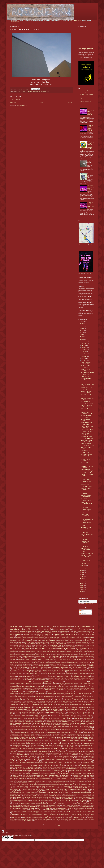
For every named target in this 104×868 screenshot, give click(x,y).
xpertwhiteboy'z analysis (79, 818)
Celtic (38, 652)
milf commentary (33, 720)
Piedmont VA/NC (25, 737)
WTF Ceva (68, 818)
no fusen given (46, 729)
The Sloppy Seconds (24, 794)
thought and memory (84, 797)
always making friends (83, 633)
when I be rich (67, 811)
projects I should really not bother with (50, 742)
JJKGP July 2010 (90, 701)
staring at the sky (60, 772)
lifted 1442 (48, 711)
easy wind (85, 667)
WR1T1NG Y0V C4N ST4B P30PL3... (86, 441)
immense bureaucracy (49, 697)
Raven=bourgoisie (14, 747)
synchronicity (19, 780)
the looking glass (60, 791)
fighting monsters (42, 675)
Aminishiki (36, 634)
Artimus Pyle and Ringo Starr (53, 638)
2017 (82, 568)
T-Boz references (27, 780)
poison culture (59, 739)
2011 (82, 581)
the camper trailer (46, 783)
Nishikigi (30, 729)
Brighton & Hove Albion (40, 647)
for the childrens (40, 678)
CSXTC (41, 659)
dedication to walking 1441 (64, 661)
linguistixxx (12, 712)
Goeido (81, 683)
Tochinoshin (84, 799)
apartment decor (72, 636)
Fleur (92, 675)
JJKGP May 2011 (14, 704)
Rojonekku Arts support (44, 753)
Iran (85, 698)
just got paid (20, 706)
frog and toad (53, 680)
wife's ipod (86, 813)
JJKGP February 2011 (43, 701)
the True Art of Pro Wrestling (71, 794)
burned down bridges (15, 648)
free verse (35, 680)
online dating (64, 733)
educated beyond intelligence (19, 669)
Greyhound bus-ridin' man (29, 687)
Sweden (71, 778)
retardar (28, 752)
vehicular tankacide (65, 807)
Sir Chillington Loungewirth (37, 766)
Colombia (43, 656)
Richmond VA (54, 752)
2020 (82, 335)
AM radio (91, 633)
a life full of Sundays (27, 631)
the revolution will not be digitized (82, 793)
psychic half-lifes (77, 742)
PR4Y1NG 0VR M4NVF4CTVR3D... (87, 486)
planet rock (54, 737)
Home (42, 103)
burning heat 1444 (63, 648)
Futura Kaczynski (22, 682)
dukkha (53, 667)
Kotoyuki (91, 706)
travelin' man (46, 91)
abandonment (63, 631)
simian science (91, 764)
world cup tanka (16, 818)
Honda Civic (51, 692)
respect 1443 (79, 750)
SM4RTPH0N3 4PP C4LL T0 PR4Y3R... (88, 374)
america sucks (27, 634)
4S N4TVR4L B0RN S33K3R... (86, 489)
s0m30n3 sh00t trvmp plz (55, 755)
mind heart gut (50, 720)
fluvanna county (28, 677)
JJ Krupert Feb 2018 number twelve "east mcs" (87, 524)
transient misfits (51, 802)
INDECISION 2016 (88, 697)
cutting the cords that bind (65, 660)
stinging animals (15, 774)
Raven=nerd (39, 747)
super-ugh (71, 777)
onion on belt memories (52, 733)
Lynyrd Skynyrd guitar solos (86, 714)
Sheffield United (86, 763)
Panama (42, 734)
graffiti (61, 685)
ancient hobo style (85, 634)
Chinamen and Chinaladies (73, 653)
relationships (13, 750)
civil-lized (48, 655)
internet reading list (48, 698)
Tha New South (80, 781)
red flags (65, 748)
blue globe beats (84, 644)
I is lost (35, 695)
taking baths (71, 780)
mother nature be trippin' (77, 722)
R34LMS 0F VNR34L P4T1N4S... (86, 539)
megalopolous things (22, 719)
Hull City (20, 693)
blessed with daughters (74, 644)
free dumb (27, 680)
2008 (82, 588)
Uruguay (69, 805)
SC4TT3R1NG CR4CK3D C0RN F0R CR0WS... (88, 402)
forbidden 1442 (51, 678)
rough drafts (12, 755)
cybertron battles (77, 659)
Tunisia (38, 804)
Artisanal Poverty (65, 638)
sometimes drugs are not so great (23, 770)
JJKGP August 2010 (78, 700)
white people (39, 813)
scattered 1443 (71, 758)
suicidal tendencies (87, 775)
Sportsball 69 (34, 772)
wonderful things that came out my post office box (52, 816)
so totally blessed (47, 769)
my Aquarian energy (64, 723)
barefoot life (61, 639)
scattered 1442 (61, 758)
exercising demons (45, 672)
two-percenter (60, 804)
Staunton (71, 772)
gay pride (61, 682)
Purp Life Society (22, 744)
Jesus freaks (47, 700)
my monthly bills (46, 725)
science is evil (22, 759)
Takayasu (58, 780)
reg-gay (91, 748)
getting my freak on (20, 683)
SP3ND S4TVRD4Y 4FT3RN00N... (86, 363)
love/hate (62, 714)
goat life (55, 683)
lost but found (34, 714)
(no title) (89, 161)
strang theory (45, 774)
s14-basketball (72, 755)
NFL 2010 (12, 729)
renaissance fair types (31, 750)
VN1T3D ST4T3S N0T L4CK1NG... (87, 532)
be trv (19, 641)
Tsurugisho (33, 804)
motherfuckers (89, 722)
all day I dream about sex (54, 633)
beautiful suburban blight (75, 641)
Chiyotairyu (19, 655)
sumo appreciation (14, 777)
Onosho (71, 733)
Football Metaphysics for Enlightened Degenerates (79, 677)
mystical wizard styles (26, 726)
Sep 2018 (84, 347)
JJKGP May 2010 (88, 703)
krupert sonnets (13, 708)
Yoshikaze (65, 819)
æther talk (88, 631)
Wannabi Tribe (13, 810)
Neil (16, 728)
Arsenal (24, 638)
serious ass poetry (87, 761)
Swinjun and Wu (88, 778)
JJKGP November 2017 (49, 704)
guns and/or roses (63, 687)
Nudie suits (15, 731)
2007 (82, 590)
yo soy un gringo (56, 819)
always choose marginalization (69, 633)
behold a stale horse (29, 642)
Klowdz (74, 706)
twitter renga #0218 (86, 376)
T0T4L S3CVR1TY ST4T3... (86, 370)
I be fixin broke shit (59, 693)
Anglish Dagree (27, 636)
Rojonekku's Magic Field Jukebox (70, 753)
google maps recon (23, 685)
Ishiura (89, 698)
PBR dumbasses (69, 734)
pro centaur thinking (23, 742)
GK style (33, 683)
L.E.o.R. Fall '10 (64, 708)
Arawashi (91, 636)
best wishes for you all (70, 642)
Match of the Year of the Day (60, 717)
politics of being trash (75, 739)
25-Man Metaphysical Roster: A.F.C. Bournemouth (87, 456)
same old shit (81, 756)
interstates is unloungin (68, 698)
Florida (20, 677)
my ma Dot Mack (37, 725)
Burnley (72, 648)
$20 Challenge (60, 626)
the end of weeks (41, 785)
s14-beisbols (81, 755)
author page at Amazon (86, 102)
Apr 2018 (84, 358)
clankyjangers (56, 655)
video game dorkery (74, 807)
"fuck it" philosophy (15, 626)
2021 (82, 333)
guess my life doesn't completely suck (47, 687)
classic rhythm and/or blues (67, 655)
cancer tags (69, 650)
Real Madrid (83, 747)
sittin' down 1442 (60, 766)
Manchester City (65, 715)
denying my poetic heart (73, 663)
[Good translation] (5, 837)
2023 (82, 328)
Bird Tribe (32, 644)
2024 (82, 326)
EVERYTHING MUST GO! (22, 672)
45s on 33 (47, 630)
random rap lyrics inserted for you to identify (53, 745)
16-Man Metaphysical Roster (29, 628)
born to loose (71, 645)
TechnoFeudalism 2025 (32, 782)
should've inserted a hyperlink (72, 764)
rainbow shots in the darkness (20, 745)
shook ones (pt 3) (50, 764)
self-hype (21, 761)
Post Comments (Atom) (22, 105)
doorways (34, 666)
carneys (90, 650)
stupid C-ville (17, 775)
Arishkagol (18, 638)
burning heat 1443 (51, 648)
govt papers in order (51, 685)
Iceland (24, 697)
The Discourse (13, 785)
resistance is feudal (42, 750)
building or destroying (28, 91)
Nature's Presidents (84, 726)
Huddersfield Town (13, 693)
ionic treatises (79, 698)
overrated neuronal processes (31, 734)
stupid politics (66, 775)
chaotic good (87, 652)
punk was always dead (88, 742)
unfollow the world (86, 804)
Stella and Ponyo (90, 772)
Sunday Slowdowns (44, 777)
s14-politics (45, 756)
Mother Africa (65, 722)
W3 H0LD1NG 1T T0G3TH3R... (86, 451)
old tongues (17, 733)
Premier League (74, 740)
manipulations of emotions (26, 717)
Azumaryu (17, 639)
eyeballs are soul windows (58, 672)
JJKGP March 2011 (68, 703)
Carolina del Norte (13, 652)
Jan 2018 (84, 565)
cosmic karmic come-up (28, 658)
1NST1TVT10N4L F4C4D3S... (86, 546)
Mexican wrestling (88, 719)
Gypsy (71, 687)
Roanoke (14, 753)
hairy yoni (77, 687)
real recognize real (15, 749)
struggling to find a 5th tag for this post (83, 774)
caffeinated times (44, 650)
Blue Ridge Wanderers (19, 645)
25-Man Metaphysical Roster (17, 630)
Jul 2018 (84, 352)
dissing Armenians (77, 664)
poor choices (13, 740)
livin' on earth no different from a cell (56, 712)
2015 (82, 572)
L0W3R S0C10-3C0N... (87, 382)
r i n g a (89, 174)
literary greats (22, 712)
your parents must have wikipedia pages (44, 821)
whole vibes (56, 813)
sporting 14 (25, 772)
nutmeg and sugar (23, 731)
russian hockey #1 (39, 755)
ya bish (35, 819)
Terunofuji (66, 782)
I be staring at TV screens (23, 695)
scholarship (13, 759)
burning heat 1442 (39, 648)
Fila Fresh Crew (52, 675)
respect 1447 (13, 752)
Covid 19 (74, 658)
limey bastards (90, 711)
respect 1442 (70, 750)
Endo (21, 670)
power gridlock (61, 740)
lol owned (17, 714)
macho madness (25, 715)
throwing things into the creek (31, 799)
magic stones (34, 715)
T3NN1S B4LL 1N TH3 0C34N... (87, 460)
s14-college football (15, 756)
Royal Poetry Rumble (22, 755)
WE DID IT (72, 810)
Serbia (71, 761)
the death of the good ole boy (73, 783)
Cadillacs (37, 650)
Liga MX (63, 711)
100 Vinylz (77, 626)
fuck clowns (78, 680)
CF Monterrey (69, 652)
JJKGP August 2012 (90, 700)
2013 (82, 577)
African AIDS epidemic (23, 633)
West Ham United (45, 811)
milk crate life (41, 720)
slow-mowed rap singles (62, 767)
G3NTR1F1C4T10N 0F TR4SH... (87, 475)
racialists (65, 744)
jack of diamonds (29, 700)
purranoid (38, 744)
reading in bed (57, 747)
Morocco (45, 722)
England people (27, 670)
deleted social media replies (47, 663)
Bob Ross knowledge (38, 645)
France (79, 678)
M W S (11, 715)
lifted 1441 (40, 711)
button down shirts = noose (82, 648)
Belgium (39, 642)
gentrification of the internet (80, 682)
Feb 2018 (84, 563)
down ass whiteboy (43, 666)
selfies (37, 761)
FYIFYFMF (30, 682)
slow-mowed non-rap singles (48, 767)
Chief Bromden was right (43, 653)
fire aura (69, 675)
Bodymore (46, 645)
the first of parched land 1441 (72, 785)
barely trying (69, 639)
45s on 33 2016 (67, 630)
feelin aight (76, 673)
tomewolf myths (36, 800)
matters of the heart (87, 717)
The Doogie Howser (23, 785)
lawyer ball (21, 709)
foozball (30, 678)
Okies (72, 731)
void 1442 (33, 808)
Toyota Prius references (81, 800)
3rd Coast (40, 630)
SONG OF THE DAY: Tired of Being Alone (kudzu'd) (90, 128)
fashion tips (38, 673)
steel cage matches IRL (80, 772)
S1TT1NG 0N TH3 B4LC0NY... (86, 367)
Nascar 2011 (43, 726)
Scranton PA (47, 759)
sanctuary (88, 756)
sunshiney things (61, 777)
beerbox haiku (13, 642)
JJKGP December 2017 (30, 701)
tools (52, 800)
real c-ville (66, 747)
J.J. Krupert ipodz (16, 700)
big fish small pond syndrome (21, 644)
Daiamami (88, 660)
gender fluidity (68, 682)
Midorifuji (26, 720)
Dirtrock (62, 664)
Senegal (44, 761)
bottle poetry (16, 647)
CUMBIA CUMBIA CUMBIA (51, 659)
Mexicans (12, 720)
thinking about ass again (73, 797)
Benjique (62, 642)
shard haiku (77, 762)
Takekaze (64, 780)
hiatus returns (68, 690)
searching (69, 759)
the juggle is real (63, 788)
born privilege (63, 645)
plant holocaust (62, 737)
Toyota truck (91, 800)
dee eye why (36, 663)
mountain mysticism (15, 723)
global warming (40, 683)
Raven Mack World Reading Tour (85, 745)
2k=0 (28, 630)
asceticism (73, 638)
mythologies (35, 726)
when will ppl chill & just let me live (20, 813)
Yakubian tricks (46, 819)
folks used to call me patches (41, 677)
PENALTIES (77, 734)
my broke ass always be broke (77, 723)
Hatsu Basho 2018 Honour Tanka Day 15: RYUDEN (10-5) (87, 471)
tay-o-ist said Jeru (16, 782)
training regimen (42, 802)
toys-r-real (15, 802)
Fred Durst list (13, 680)
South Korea (71, 770)
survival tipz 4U (23, 778)
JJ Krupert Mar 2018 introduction (86, 482)
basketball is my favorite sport (85, 639)
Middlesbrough (20, 720)
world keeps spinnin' (38, 818)
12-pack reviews (86, 626)
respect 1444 (89, 750)
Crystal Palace (34, 659)
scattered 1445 (89, 758)
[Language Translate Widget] (88, 601)
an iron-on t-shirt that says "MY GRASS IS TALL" (66, 634)
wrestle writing (48, 818)
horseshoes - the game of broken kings (64, 692)
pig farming (34, 737)
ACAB (75, 631)
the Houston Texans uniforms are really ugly (48, 788)
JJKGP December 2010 (17, 701)
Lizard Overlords (81, 712)
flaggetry (75, 675)
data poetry (36, 661)
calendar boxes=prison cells (57, 650)
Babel (22, 639)
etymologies (56, 670)
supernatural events (81, 777)
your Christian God (28, 821)
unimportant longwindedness (24, 805)
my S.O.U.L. (77, 725)
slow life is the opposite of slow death (30, 767)
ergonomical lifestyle (47, 670)
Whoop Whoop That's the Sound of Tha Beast (71, 813)
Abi (71, 631)
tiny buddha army (68, 799)
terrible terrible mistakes (58, 782)
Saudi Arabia (26, 758)
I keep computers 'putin (45, 695)
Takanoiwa (46, 780)
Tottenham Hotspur (70, 800)
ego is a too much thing (35, 669)
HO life (93, 690)
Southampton (79, 770)
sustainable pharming (44, 778)
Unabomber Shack (76, 804)
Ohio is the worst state (64, 731)
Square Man (46, 772)
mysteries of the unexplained (88, 725)
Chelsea (25, 653)
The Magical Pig (70, 791)
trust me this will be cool (24, 804)
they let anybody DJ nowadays (30, 796)
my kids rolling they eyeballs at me (24, 725)
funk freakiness (14, 682)
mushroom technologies (38, 723)
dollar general (85, 664)
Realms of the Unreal (44, 748)
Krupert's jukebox (25, 708)
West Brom (27, 811)
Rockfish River (21, 753)
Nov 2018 (84, 343)
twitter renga (52, 804)
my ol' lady (55, 725)
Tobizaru (77, 799)
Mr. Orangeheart (26, 723)
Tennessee (49, 782)
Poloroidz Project (88, 739)
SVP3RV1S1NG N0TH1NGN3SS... (86, 500)
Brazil (31, 647)
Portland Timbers (38, 740)
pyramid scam (46, 744)
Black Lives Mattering (42, 644)
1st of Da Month (40, 628)
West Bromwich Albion (35, 811)
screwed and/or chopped (57, 759)
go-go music (48, 683)
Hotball (91, 692)
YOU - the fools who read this (75, 819)
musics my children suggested (52, 723)
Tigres (48, 799)
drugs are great (45, 667)
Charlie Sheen (19, 653)
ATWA (85, 638)
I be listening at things (71, 693)
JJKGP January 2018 (79, 701)
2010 (82, 583)
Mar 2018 (84, 360)
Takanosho (52, 780)
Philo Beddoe (74, 736)
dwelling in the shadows (62, 667)
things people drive (60, 797)
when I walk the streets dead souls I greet (84, 811)
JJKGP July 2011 (16, 703)
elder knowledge (51, 669)
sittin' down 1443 (71, 766)
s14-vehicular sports (68, 756)
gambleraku (36, 91)
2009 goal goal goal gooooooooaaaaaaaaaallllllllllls (57, 628)
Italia (93, 698)
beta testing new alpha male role (83, 642)
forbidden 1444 (71, 678)
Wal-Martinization (88, 808)
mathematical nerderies (74, 717)
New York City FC (62, 728)
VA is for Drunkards (30, 807)
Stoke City (22, 774)
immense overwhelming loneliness (64, 697)
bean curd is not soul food (28, 641)
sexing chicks (62, 762)
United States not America (40, 805)
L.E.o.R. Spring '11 (75, 708)
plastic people (32, 739)
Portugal (45, 740)
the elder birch (33, 785)
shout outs (83, 764)
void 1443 (41, 808)
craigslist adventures (82, 658)
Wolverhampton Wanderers (34, 816)
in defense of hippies (78, 697)
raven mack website (85, 91)
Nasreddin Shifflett (52, 726)
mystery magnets (16, 726)
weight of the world (19, 811)
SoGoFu (63, 769)
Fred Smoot (21, 680)
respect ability (22, 752)
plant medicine (79, 737)
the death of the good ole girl (87, 783)
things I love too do (79, 796)
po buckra (52, 739)
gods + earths (74, 683)
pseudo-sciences (67, 742)
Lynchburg (76, 714)
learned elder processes (39, 709)
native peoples (62, 726)
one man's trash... (25, 733)
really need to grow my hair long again (29, 748)
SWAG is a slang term (55, 778)
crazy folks (90, 658)
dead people (52, 661)
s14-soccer (60, 756)
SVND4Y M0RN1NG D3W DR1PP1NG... (88, 479)
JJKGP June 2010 (36, 703)
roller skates (84, 753)
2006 (82, 592)
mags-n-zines (44, 715)
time (52, 799)
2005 (82, 594)
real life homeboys (74, 747)
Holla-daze (20, 692)
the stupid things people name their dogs (39, 794)
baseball (75, 639)
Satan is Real (17, 758)
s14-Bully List (89, 755)
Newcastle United (81, 728)
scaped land (33, 758)
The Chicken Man (58, 783)
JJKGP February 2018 (55, 701)
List (16, 712)
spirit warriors (17, 772)
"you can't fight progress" (31, 626)
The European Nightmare (57, 785)
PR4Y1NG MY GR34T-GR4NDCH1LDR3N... (87, 437)
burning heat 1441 (28, 648)
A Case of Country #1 (16, 631)
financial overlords (61, 675)
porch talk (20, 740)
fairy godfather (13, 674)
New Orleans (46, 728)
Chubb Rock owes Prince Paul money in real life (33, 655)
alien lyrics (45, 633)
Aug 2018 (84, 350)
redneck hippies (84, 748)
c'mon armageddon (19, 650)
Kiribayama (51, 706)
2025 (82, 324)
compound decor (58, 656)
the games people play (80, 786)
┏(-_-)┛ (52, 626)
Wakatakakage (80, 808)
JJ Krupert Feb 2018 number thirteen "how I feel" (88, 511)
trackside (35, 802)
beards (39, 641)
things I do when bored (68, 796)
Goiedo (85, 683)
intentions (31, 698)
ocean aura (40, 731)
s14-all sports (64, 755)
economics (92, 667)
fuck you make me (86, 680)
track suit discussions (25, 802)
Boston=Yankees (80, 645)
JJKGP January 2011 (67, 701)
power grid (51, 740)
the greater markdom (32, 788)
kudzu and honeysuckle (42, 708)
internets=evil (57, 698)
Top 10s (56, 800)
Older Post (70, 103)
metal (70, 719)
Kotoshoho (86, 706)
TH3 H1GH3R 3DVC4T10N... (86, 409)
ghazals (28, 683)
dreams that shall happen (24, 667)
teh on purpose (42, 781)
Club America (18, 656)
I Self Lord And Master (58, 695)
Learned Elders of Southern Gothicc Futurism (77, 709)
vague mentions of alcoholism (44, 807)
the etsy (48, 785)
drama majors (73, 666)
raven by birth (71, 745)
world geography (27, 818)
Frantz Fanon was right (88, 678)
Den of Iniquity (57, 663)
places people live (44, 737)
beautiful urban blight (87, 641)
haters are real (48, 688)
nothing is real (91, 729)
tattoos (93, 780)
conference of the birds (83, 656)
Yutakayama (62, 821)
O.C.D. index (32, 731)
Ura (64, 805)
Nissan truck (36, 729)
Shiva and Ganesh (35, 764)
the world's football (85, 794)
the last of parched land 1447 (83, 789)
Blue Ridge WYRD (28, 645)
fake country (20, 673)
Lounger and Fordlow (53, 714)
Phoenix (86, 736)
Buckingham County (57, 647)
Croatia (27, 659)
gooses (32, 685)
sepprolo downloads (62, 761)
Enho (34, 670)
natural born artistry (73, 726)
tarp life (88, 780)
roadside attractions (89, 752)
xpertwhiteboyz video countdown (24, 819)
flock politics (13, 677)
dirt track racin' (33, 664)
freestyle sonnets (43, 680)
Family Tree (29, 673)
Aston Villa (79, 638)
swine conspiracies (79, 778)
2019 (82, 337)
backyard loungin (51, 639)
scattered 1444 (80, 758)
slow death (15, 767)
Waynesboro (47, 810)
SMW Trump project (20, 769)
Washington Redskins (22, 810)
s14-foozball (25, 756)
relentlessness (21, 750)
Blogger (59, 825)
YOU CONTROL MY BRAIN (17, 821)
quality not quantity (57, 744)
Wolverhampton (24, 816)
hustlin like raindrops (40, 693)
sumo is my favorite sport (30, 777)
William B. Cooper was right (51, 814)
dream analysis (83, 666)
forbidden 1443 (61, 678)
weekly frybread (86, 810)
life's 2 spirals (32, 711)
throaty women (18, 799)
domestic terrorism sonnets (24, 666)
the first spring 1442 (54, 786)
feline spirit (92, 673)
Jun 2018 (84, 354)
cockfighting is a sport (27, 656)
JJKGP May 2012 (24, 704)
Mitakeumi (70, 720)
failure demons (89, 672)
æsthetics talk (81, 631)
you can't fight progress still (89, 819)
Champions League (77, 652)
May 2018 (84, 356)
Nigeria (18, 729)
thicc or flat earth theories (54, 796)
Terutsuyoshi (72, 782)
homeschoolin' (42, 692)
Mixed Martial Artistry (79, 720)
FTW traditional (71, 680)
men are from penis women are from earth (56, 719)
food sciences (60, 677)
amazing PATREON (76, 20)
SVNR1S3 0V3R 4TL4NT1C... (85, 434)
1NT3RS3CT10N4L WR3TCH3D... (86, 556)
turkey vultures (45, 804)
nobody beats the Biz (66, 729)
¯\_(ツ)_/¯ (20, 91)
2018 (82, 339)
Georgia (91, 682)
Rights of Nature (64, 752)
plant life (70, 737)
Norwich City (83, 729)
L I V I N (55, 708)
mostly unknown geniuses (54, 722)
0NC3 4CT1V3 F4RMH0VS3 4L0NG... (88, 413)
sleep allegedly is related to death (86, 766)
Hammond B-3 (90, 687)
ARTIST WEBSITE (14, 22)
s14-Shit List (52, 756)
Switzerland (12, 780)
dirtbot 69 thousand (43, 664)
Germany (12, 683)
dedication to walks (25, 663)
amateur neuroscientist (15, 634)
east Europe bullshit (76, 667)
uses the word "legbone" (85, 805)
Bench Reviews (55, 642)
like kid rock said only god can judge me (76, 711)
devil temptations (85, 663)
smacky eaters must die (76, 767)
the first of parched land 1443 (22, 786)
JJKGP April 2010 (57, 700)
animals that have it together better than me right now (46, 636)
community (49, 656)
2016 (82, 570)
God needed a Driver (64, 683)
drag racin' (65, 666)
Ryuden (46, 755)
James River (39, 700)
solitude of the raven (72, 769)
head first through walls (84, 688)
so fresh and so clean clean (33, 769)
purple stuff (30, 744)
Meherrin (30, 719)
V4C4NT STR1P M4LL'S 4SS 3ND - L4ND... (87, 430)
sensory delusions (52, 761)
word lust (74, 816)
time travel (58, 799)
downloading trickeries (56, 666)
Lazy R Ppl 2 (28, 709)
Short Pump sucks (60, 764)
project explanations (33, 742)
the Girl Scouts (91, 786)
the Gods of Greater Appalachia (18, 788)
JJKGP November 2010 (36, 704)
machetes (17, 715)
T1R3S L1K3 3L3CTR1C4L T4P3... (87, 463)
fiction (35, 675)
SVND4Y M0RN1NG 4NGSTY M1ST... (86, 496)
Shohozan (43, 764)
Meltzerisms (42, 719)
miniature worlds (60, 720)
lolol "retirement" (25, 714)
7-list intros (87, 630)
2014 (82, 575)
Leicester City (14, 711)
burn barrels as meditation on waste (86, 647)
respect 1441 (61, 750)
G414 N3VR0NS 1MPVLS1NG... (86, 542)
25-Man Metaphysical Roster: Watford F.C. (87, 560)
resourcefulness (52, 750)
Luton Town (70, 714)
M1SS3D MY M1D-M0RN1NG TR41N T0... (87, 550)
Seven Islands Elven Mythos (51, 762)
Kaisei (38, 706)
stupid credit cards (27, 775)
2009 (82, 585)
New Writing (53, 728)
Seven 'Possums (40, 763)
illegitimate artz (37, 697)
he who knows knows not (71, 688)
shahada (70, 762)
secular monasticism (86, 759)
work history (82, 816)
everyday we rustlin (70, 670)
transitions (59, 802)
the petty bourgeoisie (31, 793)
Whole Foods (48, 813)
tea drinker (23, 781)
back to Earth (40, 639)
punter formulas (13, 744)
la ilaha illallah (85, 708)
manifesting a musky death (87, 715)
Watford (31, 810)
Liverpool (43, 712)
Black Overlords (52, 644)
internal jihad (37, 698)
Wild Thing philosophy (22, 814)
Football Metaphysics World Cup (18, 678)
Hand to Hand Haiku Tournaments (17, 688)
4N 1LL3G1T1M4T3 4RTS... (86, 448)
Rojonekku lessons (55, 753)
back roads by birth (30, 639)
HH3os (60, 690)
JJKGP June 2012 (57, 703)
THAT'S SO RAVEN (22, 783)
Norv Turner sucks (75, 729)
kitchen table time (66, 706)
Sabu (75, 756)
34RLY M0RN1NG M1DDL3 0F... (86, 507)
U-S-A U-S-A (67, 804)
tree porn (92, 802)
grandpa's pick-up (80, 685)
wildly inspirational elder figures (36, 814)
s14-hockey (32, 756)
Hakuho (84, 687)
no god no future (55, 729)
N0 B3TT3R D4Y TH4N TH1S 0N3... (87, 427)
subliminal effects (76, 775)
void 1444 (48, 808)
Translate (89, 604)
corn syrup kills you (16, 658)
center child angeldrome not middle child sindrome (53, 652)
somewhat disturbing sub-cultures (41, 770)
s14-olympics (39, 756)
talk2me (76, 780)
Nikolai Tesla (24, 729)
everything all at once (81, 670)
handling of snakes (32, 688)
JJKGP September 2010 (75, 704)
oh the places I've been (50, 731)
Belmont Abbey (46, 642)
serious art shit (77, 761)
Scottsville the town (38, 759)
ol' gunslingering (79, 731)
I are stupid (49, 693)
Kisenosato (57, 706)
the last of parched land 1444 (65, 789)
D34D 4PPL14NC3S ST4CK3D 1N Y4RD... (87, 444)
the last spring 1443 (25, 791)
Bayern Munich (13, 641)
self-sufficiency (30, 761)
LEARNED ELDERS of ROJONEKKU (56, 709)
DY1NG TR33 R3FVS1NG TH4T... (87, 503)
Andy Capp (20, 636)
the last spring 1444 (38, 791)
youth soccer (56, 821)
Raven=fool (23, 747)
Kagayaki (33, 706)
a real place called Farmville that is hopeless (46, 631)
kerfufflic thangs (44, 706)
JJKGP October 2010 (62, 704)
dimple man (26, 664)
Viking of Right (84, 807)
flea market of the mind (85, 675)
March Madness (38, 717)
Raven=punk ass (48, 747)
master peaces (48, 717)
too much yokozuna (45, 800)
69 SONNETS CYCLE (78, 630)
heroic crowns (48, 690)
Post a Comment (16, 99)
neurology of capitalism (24, 728)
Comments (83, 613)
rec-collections (55, 748)
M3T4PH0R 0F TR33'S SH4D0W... (87, 493)
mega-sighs (12, 719)
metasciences (77, 719)
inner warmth (24, 698)
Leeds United (92, 709)
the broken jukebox (34, 783)
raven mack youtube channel (87, 100)
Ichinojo (29, 697)
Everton (62, 670)
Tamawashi (82, 780)
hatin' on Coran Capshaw (58, 688)
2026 (82, 322)
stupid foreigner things (38, 775)
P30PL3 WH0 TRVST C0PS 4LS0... (87, 406)
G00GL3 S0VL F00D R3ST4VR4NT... (86, 392)
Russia (31, 755)
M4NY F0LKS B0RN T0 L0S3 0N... (87, 520)
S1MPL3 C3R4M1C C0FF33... (86, 416)
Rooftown (91, 753)
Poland (67, 739)
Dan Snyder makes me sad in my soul (24, 661)
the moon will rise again (82, 791)
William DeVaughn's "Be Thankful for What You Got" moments (75, 814)
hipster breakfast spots (78, 690)
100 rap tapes (68, 626)
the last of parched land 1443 (48, 789)
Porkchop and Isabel (28, 740)
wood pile (68, 816)
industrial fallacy (14, 698)
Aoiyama (64, 636)
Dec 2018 (84, 341)
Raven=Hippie (31, 747)
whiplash (32, 813)
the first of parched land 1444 (39, 786)
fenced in (14, 675)
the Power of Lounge (51, 792)
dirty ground (68, 664)
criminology (21, 659)
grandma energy (70, 685)
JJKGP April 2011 (67, 700)
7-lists (93, 630)
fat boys (45, 674)
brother (49, 647)
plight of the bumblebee (43, 739)
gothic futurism (39, 685)
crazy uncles (13, 659)
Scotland (30, 759)
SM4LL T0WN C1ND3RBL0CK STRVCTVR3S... (86, 516)
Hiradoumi (88, 690)
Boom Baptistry (54, 645)
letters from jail (22, 711)
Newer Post (13, 103)
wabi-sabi (55, 808)
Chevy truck (32, 653)
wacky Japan (62, 808)
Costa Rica (38, 658)
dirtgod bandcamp (84, 98)
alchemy (38, 633)
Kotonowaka (79, 706)
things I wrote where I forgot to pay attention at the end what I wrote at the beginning (34, 797)
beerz (19, 642)
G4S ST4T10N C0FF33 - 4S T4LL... (87, 399)
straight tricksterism (36, 774)
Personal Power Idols (60, 736)
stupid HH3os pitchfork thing (52, 775)
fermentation (29, 675)
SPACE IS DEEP (88, 770)
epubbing (39, 670)
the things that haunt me (57, 794)
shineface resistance (23, 764)
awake (11, 639)
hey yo (55, 690)
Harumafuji (41, 688)
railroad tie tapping (89, 743)
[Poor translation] (10, 837)
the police (39, 793)
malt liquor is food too (55, 715)
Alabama (31, 633)
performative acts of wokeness (46, 736)
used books (75, 805)
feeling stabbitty (84, 673)
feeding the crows (68, 673)
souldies (65, 770)
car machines (77, 650)
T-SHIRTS (34, 780)
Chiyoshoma (12, 655)
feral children (21, 675)
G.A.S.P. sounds (38, 682)
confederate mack (71, 656)
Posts (82, 611)
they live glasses (43, 796)
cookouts (92, 656)
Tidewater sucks (42, 799)
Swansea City (65, 778)
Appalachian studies (82, 636)
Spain (11, 772)
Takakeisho (41, 780)
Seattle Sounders (76, 759)
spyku (40, 772)
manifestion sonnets (14, 717)
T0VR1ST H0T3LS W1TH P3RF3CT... (88, 388)
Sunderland (53, 777)
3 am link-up (33, 630)
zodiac (68, 821)
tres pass (15, 804)
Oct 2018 (84, 345)
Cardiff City (85, 650)
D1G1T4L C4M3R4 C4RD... (86, 379)
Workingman (91, 816)
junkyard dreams (87, 704)
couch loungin (45, 658)
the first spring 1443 (67, 786)
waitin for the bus (71, 808)
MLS (88, 720)
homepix (41, 91)
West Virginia (53, 811)
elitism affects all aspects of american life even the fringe (72, 669)
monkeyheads (29, 722)
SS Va (52, 772)
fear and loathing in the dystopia (55, 673)
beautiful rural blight (62, 641)
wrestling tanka (59, 818)
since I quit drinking (16, 766)
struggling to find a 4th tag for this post (59, 774)
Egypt (44, 669)
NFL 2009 (89, 728)
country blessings (55, 658)
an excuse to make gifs (45, 634)
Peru (68, 736)
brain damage (24, 647)
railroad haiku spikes (75, 744)
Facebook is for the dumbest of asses (75, 672)
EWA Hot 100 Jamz (34, 672)
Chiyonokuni (90, 653)
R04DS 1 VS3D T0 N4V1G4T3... (86, 528)
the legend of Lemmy (50, 791)
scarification (42, 758)
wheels (59, 811)
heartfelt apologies (39, 690)
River (81, 752)
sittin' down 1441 (49, 766)
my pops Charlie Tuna (66, 725)
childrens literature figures (59, 653)
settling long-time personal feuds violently (25, 762)
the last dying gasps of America (77, 788)
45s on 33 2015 (57, 630)
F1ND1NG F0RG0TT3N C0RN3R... (87, 467)
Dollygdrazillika (13, 666)
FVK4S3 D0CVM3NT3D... (88, 553)
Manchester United (75, 715)
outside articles (19, 734)
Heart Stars (31, 690)
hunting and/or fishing (29, 693)
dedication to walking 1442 (80, 661)
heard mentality (23, 690)
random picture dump (35, 745)
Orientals (85, 733)
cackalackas (30, 650)
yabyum (39, 819)
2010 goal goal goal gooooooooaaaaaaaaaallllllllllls (81, 628)
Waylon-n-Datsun (39, 810)
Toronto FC (62, 800)
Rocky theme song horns (32, 753)
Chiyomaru (84, 653)
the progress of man (66, 793)
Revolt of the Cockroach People (40, 752)
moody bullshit (38, 722)
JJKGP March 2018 (79, 703)
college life (36, 656)
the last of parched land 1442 (30, 789)
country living (65, 658)
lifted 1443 (56, 711)
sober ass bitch (56, 769)
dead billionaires (43, 661)
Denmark (64, 663)
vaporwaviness (56, 807)
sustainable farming (33, 778)
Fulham (93, 680)
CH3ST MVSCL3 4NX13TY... (85, 420)
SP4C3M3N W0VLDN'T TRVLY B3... (87, 423)
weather (77, 810)
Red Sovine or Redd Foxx (74, 749)
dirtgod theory (54, 664)
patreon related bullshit (58, 734)
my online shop (84, 93)
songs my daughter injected (56, 770)
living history (71, 712)
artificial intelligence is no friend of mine (36, 638)
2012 (82, 579)
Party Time (48, 734)
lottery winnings (43, 714)
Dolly (92, 664)
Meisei (36, 719)
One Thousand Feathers (38, 733)
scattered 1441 (51, 758)
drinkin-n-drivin (36, 667)
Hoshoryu (77, 692)
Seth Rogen (12, 763)
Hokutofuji (13, 692)
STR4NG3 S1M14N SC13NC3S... (86, 395)
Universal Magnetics (55, 805)
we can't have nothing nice (60, 810)
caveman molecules (30, 652)
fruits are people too (62, 680)
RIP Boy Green (74, 752)
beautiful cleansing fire (49, 641)
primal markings (84, 740)
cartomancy (21, 652)
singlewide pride (26, 766)
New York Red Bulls (72, 728)
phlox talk (80, 736)
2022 (82, 330)
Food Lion (52, 677)
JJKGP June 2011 (46, 703)
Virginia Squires (25, 808)
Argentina (12, 638)
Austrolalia (90, 638)
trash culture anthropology (70, 802)
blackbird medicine (62, 644)
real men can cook (91, 747)
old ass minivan (88, 731)
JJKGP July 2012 (25, 703)
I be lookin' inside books (84, 693)
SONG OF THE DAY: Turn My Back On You (91, 204)
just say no (27, 706)
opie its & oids (77, 733)
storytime (28, 774)
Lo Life (89, 712)
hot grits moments (84, 692)
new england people (36, 728)
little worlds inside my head (33, 712)
